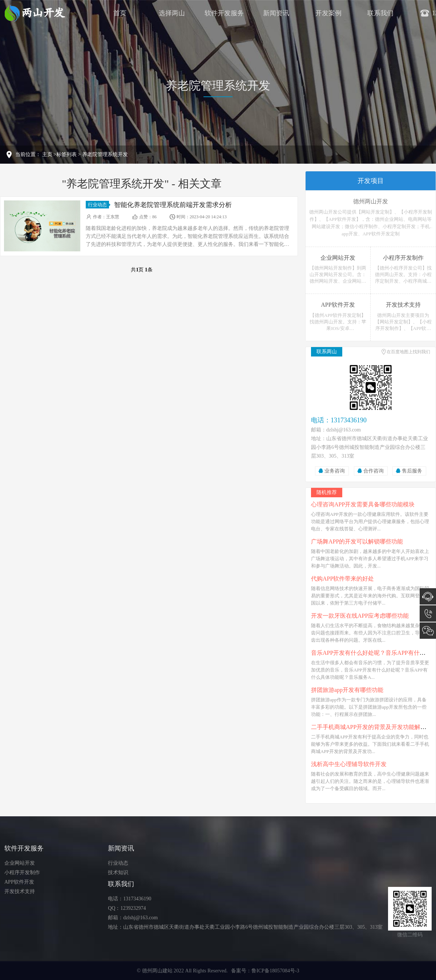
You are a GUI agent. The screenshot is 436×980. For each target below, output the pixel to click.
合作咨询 (374, 471)
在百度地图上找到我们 (408, 352)
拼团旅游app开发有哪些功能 (347, 690)
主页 (47, 154)
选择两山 (172, 13)
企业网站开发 (20, 863)
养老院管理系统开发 (105, 154)
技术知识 (118, 873)
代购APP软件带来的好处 (342, 579)
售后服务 (412, 471)
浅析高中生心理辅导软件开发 (349, 764)
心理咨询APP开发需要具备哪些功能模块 (363, 504)
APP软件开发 (19, 882)
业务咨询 (335, 471)
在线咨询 (428, 596)
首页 (120, 13)
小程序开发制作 (22, 873)
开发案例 (328, 13)
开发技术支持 (20, 891)
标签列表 (66, 154)
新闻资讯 (276, 13)
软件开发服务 (224, 13)
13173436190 (428, 614)
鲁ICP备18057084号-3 (275, 971)
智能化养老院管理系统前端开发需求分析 (173, 205)
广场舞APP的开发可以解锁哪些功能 (357, 541)
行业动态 (98, 205)
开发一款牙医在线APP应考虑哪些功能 (360, 616)
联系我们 (380, 13)
